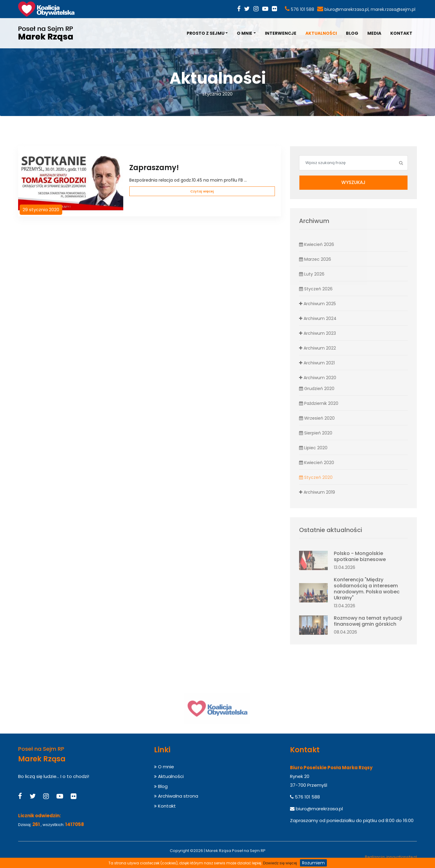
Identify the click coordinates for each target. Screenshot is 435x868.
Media (374, 33)
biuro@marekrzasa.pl (346, 9)
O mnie (245, 33)
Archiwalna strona (176, 796)
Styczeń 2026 (316, 289)
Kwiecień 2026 (317, 244)
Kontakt (401, 33)
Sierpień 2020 (316, 433)
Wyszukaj (353, 182)
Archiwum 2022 (317, 348)
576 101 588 (303, 9)
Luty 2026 (312, 274)
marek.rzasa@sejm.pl (393, 9)
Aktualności (321, 33)
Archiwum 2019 (317, 492)
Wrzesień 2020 (317, 418)
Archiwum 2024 (318, 318)
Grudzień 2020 (317, 389)
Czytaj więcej (202, 192)
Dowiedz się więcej (280, 863)
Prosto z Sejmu (206, 33)
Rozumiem (313, 863)
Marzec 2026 (315, 259)
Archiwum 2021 (317, 363)
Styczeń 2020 (316, 477)
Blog (352, 33)
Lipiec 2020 (313, 448)
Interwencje (281, 33)
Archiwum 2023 (317, 333)
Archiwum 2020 (318, 378)
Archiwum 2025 (317, 304)
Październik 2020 (319, 403)
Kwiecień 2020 (317, 463)
